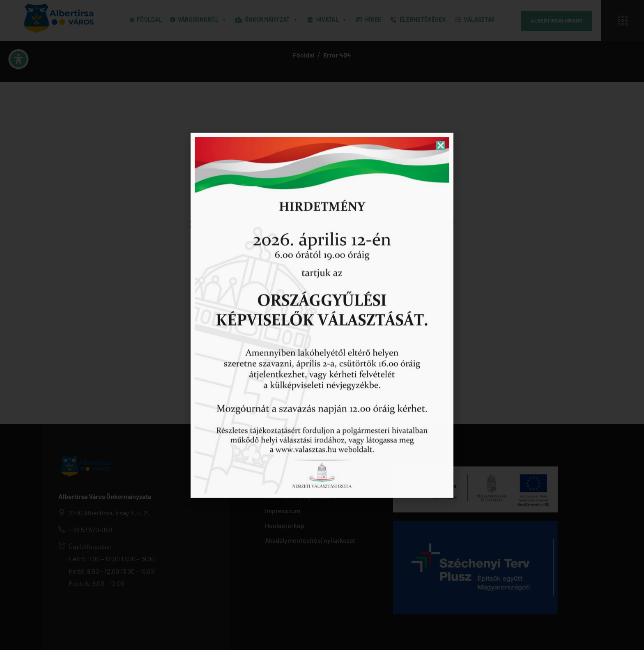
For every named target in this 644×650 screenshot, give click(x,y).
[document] (322, 325)
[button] (441, 18)
